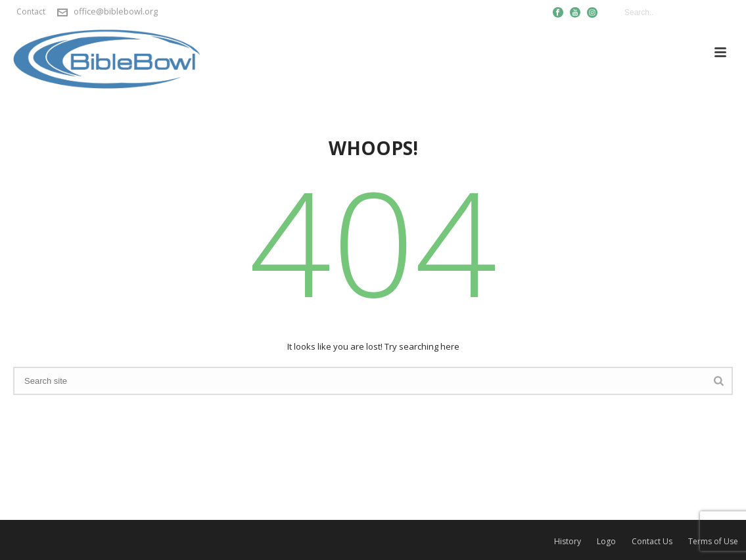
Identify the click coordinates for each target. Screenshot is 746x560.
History (568, 542)
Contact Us (652, 542)
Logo (606, 542)
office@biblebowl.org (116, 11)
